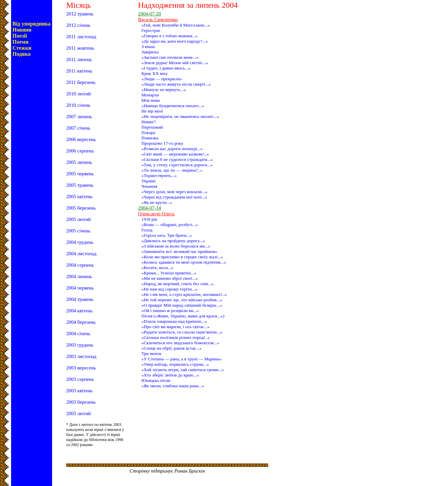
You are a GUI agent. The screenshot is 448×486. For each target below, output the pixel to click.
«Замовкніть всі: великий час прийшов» (179, 251)
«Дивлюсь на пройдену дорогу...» (173, 241)
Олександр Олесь (156, 214)
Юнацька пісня (156, 380)
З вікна (148, 47)
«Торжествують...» (159, 175)
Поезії (20, 36)
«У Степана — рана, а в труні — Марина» (181, 359)
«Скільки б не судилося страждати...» (177, 159)
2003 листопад (81, 356)
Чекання (149, 186)
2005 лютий (78, 219)
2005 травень (80, 185)
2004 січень (78, 334)
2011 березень (81, 82)
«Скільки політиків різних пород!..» (176, 337)
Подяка (22, 54)
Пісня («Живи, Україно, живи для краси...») (183, 316)
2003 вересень (81, 368)
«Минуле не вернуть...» (164, 90)
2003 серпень (80, 379)
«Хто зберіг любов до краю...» (170, 375)
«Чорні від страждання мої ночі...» (174, 197)
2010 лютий (78, 94)
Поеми (21, 42)
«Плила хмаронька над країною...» (174, 321)
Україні (149, 181)
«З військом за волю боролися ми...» (176, 246)
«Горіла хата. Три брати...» (167, 235)
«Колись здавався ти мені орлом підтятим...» (184, 262)
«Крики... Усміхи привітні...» (169, 273)
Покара (148, 132)
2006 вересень (81, 139)
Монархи (150, 95)
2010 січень (78, 105)
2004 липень (79, 276)
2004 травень (80, 299)
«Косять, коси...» (157, 268)
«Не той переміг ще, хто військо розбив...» (182, 300)
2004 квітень (79, 311)
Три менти (151, 354)
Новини (22, 30)
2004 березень (81, 322)
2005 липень (79, 162)
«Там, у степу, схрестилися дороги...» (177, 165)
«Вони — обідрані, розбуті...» (170, 225)
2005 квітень (79, 196)
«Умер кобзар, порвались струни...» (175, 364)
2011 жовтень (80, 48)
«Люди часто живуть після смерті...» (176, 84)
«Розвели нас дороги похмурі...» (172, 149)
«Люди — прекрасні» (162, 79)
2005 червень (80, 174)
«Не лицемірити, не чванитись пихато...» (180, 116)
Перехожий (152, 127)
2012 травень (80, 14)
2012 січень (78, 25)
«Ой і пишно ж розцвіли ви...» (170, 311)
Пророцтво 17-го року (162, 143)
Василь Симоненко (158, 19)
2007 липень (79, 117)
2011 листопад (81, 37)
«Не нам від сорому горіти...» (169, 289)
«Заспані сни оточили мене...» (170, 57)
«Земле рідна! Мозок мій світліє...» (175, 63)
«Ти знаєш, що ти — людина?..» (172, 170)
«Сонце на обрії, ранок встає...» (172, 348)
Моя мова (151, 100)
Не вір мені (152, 111)
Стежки (22, 48)
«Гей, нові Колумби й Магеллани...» (176, 25)
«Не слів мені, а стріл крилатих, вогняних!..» (184, 294)
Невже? (149, 122)
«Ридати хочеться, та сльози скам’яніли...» (182, 332)
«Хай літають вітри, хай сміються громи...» (183, 370)
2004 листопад (81, 254)
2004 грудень (80, 242)
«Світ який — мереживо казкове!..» (175, 154)
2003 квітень (79, 391)
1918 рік (149, 219)
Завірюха (150, 52)
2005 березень (81, 208)
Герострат (151, 30)
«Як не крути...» (157, 202)
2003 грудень (80, 345)
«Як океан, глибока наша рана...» (173, 386)
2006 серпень (80, 151)
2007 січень (78, 128)
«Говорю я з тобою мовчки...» (170, 36)
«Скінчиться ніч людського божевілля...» (180, 343)
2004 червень (80, 288)
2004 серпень (80, 265)
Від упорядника (32, 24)
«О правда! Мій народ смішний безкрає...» (182, 305)
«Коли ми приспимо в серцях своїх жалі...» (182, 257)
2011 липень (79, 59)
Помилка (150, 138)
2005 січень (78, 231)
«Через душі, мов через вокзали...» (174, 192)
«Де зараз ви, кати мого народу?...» (175, 41)
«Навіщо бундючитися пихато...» (173, 106)
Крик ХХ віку (155, 73)
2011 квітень (79, 71)
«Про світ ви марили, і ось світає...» (176, 327)
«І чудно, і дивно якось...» (166, 68)
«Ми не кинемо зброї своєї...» (170, 278)
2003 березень (81, 402)
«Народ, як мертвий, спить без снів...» (178, 284)
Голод (147, 230)
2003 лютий (78, 413)
